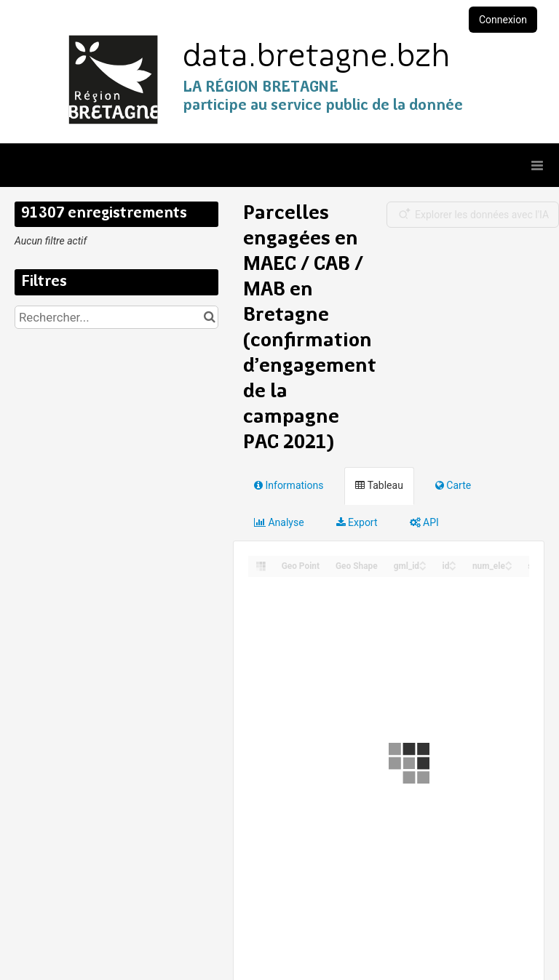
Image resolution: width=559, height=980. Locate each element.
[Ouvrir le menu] (537, 165)
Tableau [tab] (379, 485)
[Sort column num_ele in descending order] (509, 567)
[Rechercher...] (116, 317)
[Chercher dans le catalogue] (209, 317)
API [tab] (424, 522)
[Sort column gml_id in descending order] (423, 567)
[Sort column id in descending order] (453, 567)
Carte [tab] (453, 485)
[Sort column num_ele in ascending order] (509, 562)
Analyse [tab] (279, 522)
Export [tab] (357, 522)
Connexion (503, 20)
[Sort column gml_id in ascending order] (423, 562)
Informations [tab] (289, 485)
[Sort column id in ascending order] (453, 562)
